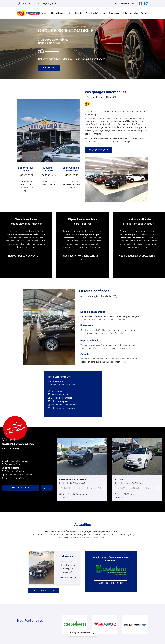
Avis (125, 13)
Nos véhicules (57, 13)
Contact (145, 13)
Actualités (134, 13)
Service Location (76, 13)
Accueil (45, 13)
